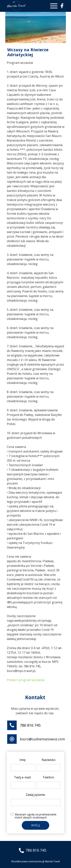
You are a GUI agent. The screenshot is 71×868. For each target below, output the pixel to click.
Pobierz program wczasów (26, 680)
